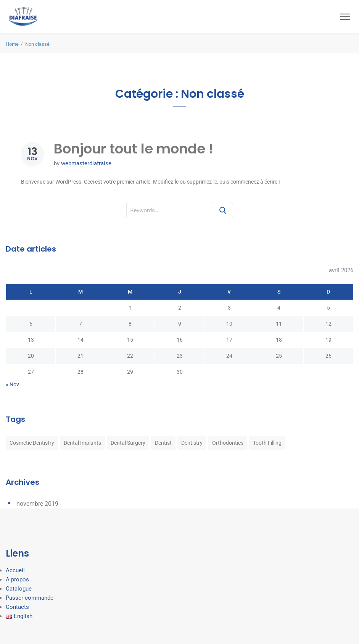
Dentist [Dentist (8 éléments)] (163, 443)
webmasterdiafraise (86, 163)
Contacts (17, 607)
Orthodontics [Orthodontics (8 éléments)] (228, 443)
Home (12, 44)
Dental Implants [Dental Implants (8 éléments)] (82, 443)
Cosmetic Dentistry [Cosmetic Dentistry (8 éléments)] (32, 443)
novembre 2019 (37, 504)
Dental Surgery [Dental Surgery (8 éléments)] (128, 443)
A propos (17, 579)
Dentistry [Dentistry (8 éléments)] (192, 443)
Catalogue (19, 589)
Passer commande (30, 598)
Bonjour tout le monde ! (134, 149)
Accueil (15, 570)
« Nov (12, 384)
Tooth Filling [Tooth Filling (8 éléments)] (267, 443)
